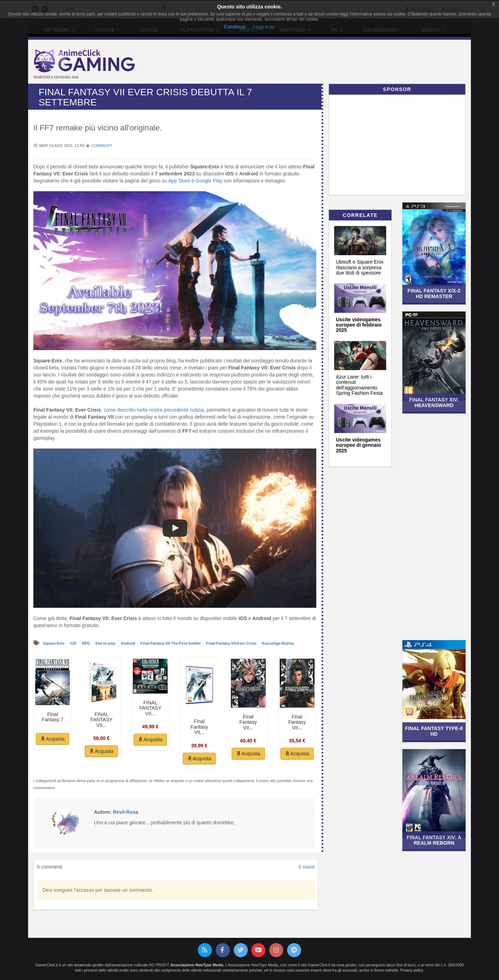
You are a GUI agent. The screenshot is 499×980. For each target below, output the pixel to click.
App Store (179, 181)
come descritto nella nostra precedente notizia (154, 410)
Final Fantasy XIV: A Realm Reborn (434, 840)
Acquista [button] (53, 739)
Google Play (209, 181)
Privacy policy (411, 970)
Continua (235, 27)
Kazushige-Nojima (278, 643)
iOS (74, 643)
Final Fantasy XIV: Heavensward (434, 402)
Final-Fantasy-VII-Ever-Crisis (232, 643)
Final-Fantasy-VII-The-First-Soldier (171, 643)
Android (128, 643)
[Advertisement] (323, 63)
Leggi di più (264, 27)
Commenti (102, 146)
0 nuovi (307, 867)
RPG (86, 643)
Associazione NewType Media (197, 965)
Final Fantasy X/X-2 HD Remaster (434, 293)
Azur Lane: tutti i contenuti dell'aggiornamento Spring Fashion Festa (359, 385)
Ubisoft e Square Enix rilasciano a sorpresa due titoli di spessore (360, 267)
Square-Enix (54, 643)
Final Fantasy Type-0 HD (434, 731)
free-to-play (106, 643)
